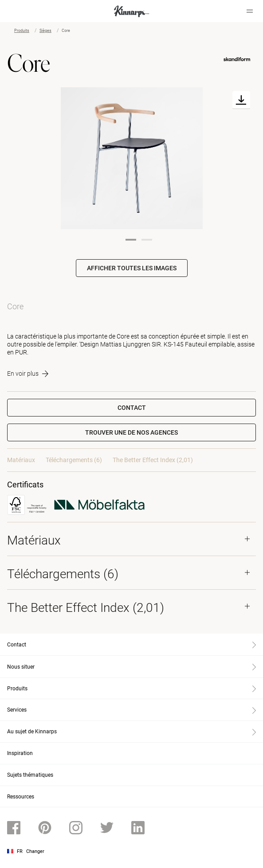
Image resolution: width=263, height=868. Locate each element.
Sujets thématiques (30, 775)
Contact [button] (132, 408)
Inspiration (20, 753)
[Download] (241, 100)
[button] (131, 432)
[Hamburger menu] (250, 11)
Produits (22, 31)
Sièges (45, 31)
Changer (35, 851)
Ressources (21, 797)
